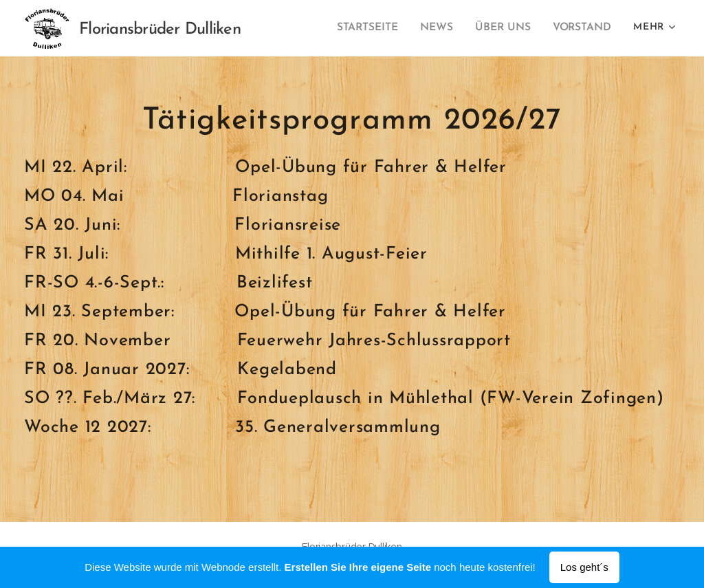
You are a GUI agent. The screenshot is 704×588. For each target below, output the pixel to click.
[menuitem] (377, 28)
